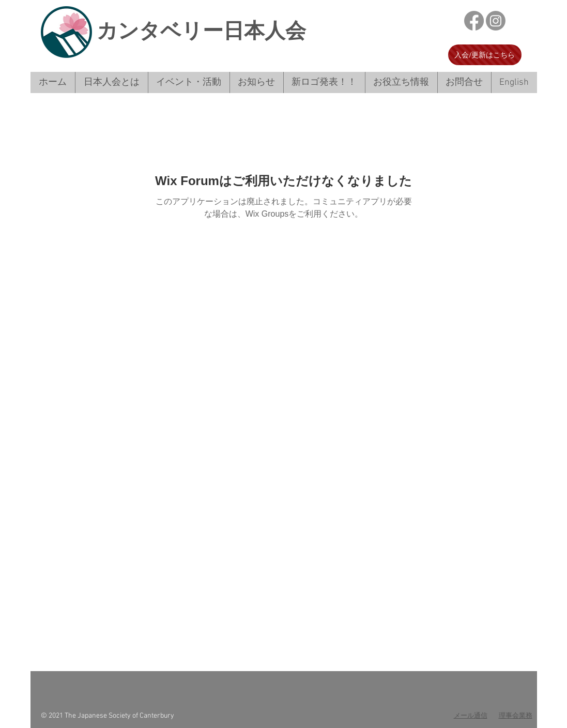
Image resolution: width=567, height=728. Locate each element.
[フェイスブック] (474, 21)
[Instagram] (496, 21)
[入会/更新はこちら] (485, 55)
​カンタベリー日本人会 (201, 31)
